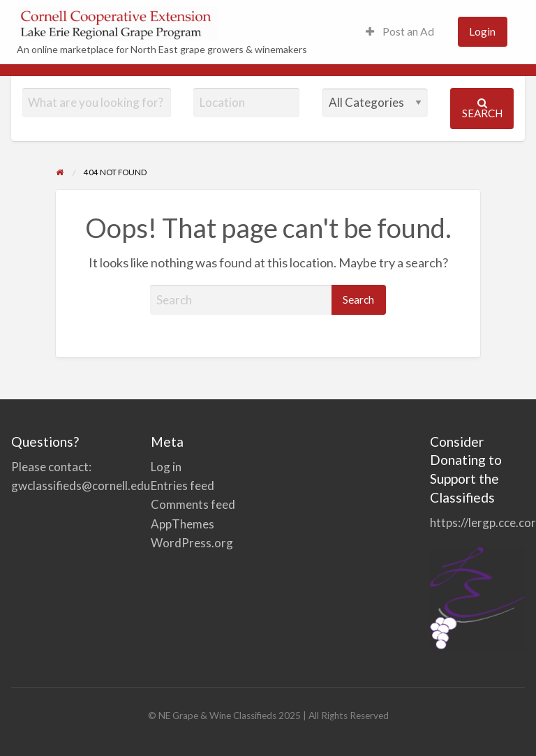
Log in (166, 467)
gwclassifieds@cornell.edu (81, 486)
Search (482, 109)
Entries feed (183, 486)
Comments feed (193, 504)
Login (482, 31)
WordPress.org (192, 543)
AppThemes (183, 524)
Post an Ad (400, 31)
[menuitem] (400, 32)
